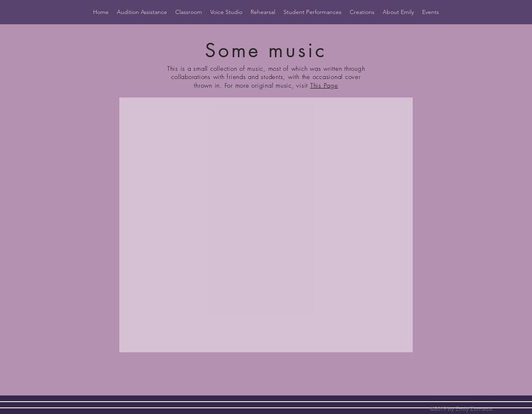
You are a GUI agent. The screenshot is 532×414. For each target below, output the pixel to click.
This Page (324, 86)
